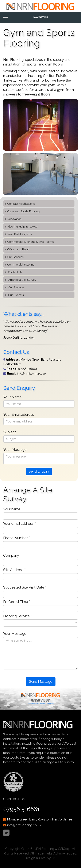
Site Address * (14, 570)
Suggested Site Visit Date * (25, 587)
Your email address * (19, 523)
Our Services (15, 257)
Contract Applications (21, 204)
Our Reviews (16, 287)
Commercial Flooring (21, 264)
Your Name (13, 397)
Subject (10, 432)
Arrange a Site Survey (22, 280)
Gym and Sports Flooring (24, 211)
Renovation (14, 219)
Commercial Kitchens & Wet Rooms (30, 242)
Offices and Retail (18, 249)
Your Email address (19, 414)
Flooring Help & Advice (22, 226)
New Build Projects (20, 234)
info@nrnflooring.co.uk (32, 373)
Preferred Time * (17, 602)
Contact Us (15, 272)
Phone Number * (17, 538)
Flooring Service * (18, 616)
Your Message (15, 450)
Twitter (6, 833)
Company (11, 555)
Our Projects (16, 295)
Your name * (13, 509)
